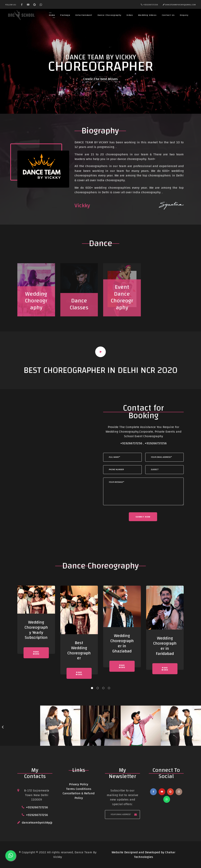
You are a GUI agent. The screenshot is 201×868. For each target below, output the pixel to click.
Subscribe (136, 815)
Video (130, 15)
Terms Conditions (79, 789)
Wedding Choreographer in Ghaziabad (122, 643)
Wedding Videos (147, 15)
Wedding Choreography (36, 301)
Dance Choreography (110, 15)
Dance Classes (79, 304)
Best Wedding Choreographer (79, 650)
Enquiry (184, 15)
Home (52, 15)
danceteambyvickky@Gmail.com (45, 823)
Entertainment (84, 15)
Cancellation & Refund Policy (79, 796)
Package (65, 15)
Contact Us (168, 15)
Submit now (143, 517)
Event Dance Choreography (122, 297)
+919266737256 (132, 443)
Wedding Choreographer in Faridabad (165, 646)
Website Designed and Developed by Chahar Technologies (143, 855)
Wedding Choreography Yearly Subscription (36, 630)
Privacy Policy (79, 784)
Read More (36, 653)
